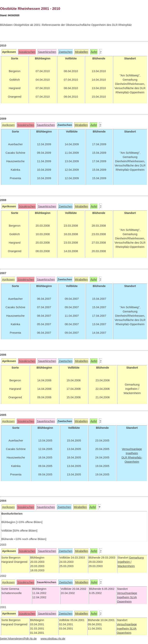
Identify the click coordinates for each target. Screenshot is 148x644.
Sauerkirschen (47, 52)
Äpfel (94, 52)
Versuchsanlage (127, 593)
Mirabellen (81, 52)
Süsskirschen (27, 52)
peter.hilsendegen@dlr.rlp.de (19, 639)
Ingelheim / (125, 562)
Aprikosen (8, 125)
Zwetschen (66, 52)
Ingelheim (124, 597)
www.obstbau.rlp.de (53, 639)
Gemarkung (136, 558)
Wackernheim (126, 566)
